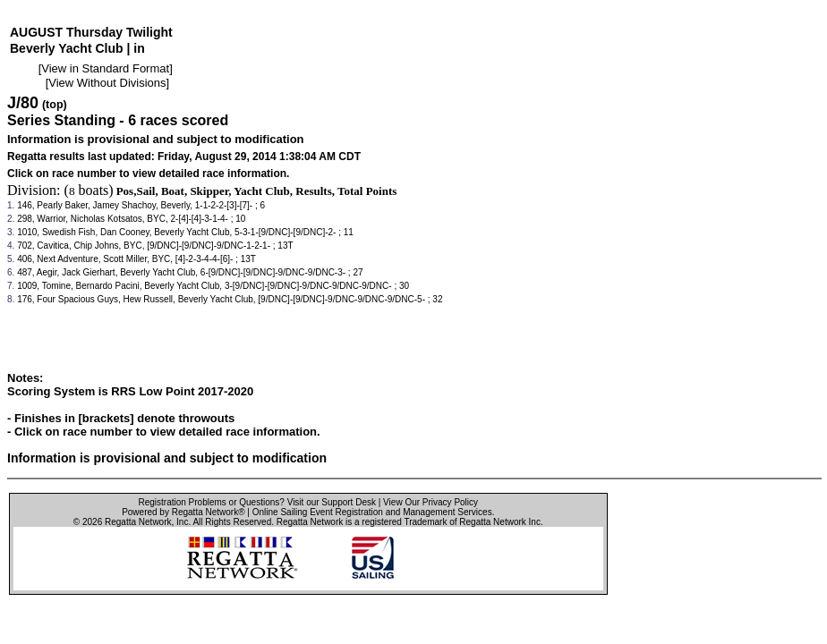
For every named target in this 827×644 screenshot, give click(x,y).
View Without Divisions (107, 83)
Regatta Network (138, 522)
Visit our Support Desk (332, 502)
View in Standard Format (105, 68)
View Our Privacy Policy (431, 502)
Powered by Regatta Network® (183, 512)
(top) (55, 105)
